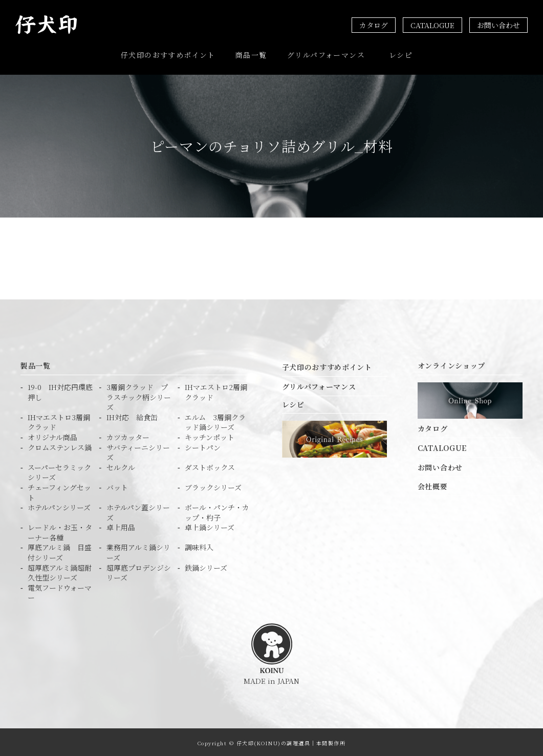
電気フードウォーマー (60, 590)
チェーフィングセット (59, 490)
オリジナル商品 (52, 435)
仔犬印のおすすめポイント (168, 54)
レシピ (401, 54)
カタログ (374, 25)
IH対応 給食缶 (132, 415)
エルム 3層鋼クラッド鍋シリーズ (215, 420)
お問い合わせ (498, 25)
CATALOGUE (432, 25)
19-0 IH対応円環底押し (60, 390)
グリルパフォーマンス (326, 54)
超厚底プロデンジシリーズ (139, 570)
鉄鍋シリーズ (206, 565)
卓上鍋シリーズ (210, 525)
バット (117, 485)
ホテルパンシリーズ (59, 505)
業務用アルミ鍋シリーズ (138, 550)
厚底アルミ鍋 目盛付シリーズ (60, 550)
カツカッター (128, 435)
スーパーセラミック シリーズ (59, 470)
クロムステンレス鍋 (60, 445)
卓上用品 (121, 525)
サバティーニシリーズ (138, 450)
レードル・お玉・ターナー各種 (60, 531)
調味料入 (199, 545)
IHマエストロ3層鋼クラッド (59, 420)
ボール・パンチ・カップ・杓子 (217, 511)
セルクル (121, 465)
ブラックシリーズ (213, 485)
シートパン (203, 445)
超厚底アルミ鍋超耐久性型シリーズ (60, 570)
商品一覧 (251, 54)
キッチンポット (210, 435)
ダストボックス (210, 465)
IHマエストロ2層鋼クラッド (216, 390)
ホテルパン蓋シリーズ (138, 511)
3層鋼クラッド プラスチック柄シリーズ (139, 395)
